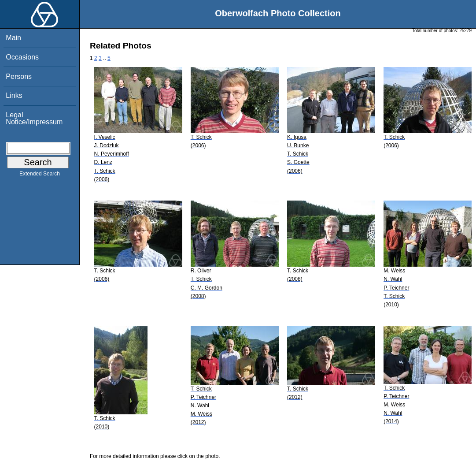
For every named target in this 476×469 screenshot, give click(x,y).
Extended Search (40, 175)
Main (13, 38)
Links (14, 95)
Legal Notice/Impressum (34, 118)
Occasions (22, 57)
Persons (19, 76)
